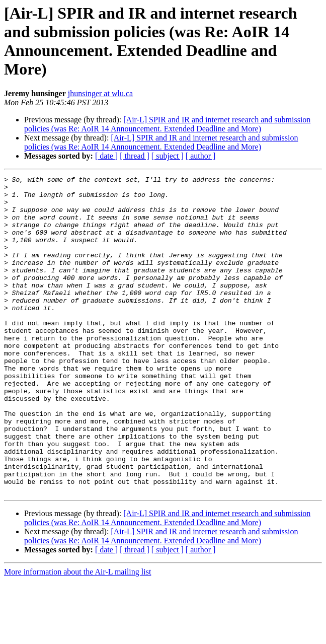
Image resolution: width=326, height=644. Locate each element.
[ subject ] (168, 156)
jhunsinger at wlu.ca (100, 93)
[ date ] (106, 156)
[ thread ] (135, 156)
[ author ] (201, 156)
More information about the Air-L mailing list (77, 635)
